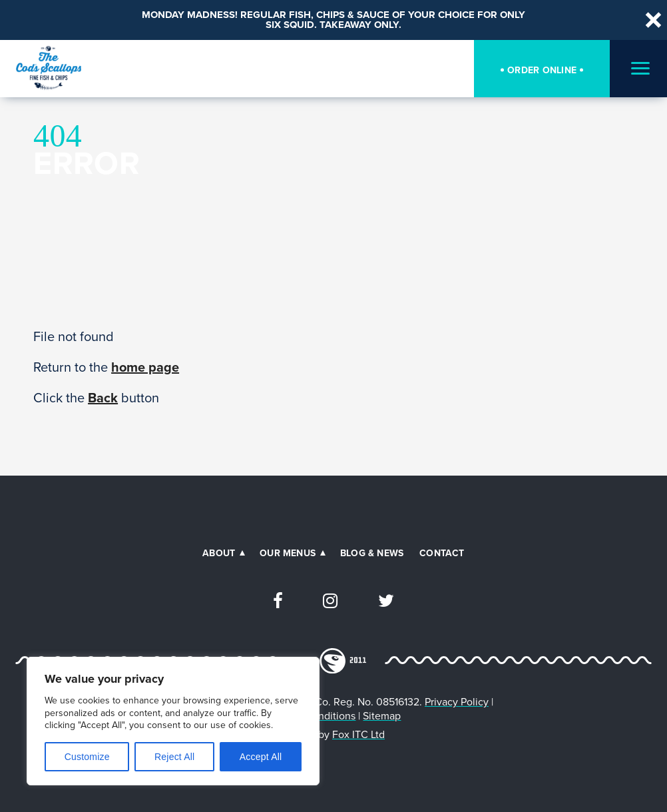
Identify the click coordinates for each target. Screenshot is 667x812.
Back (103, 397)
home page (145, 367)
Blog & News (372, 553)
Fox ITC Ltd (358, 734)
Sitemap (382, 716)
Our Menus (288, 553)
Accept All (261, 757)
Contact (442, 553)
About (219, 553)
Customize (87, 757)
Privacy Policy (457, 702)
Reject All (174, 757)
